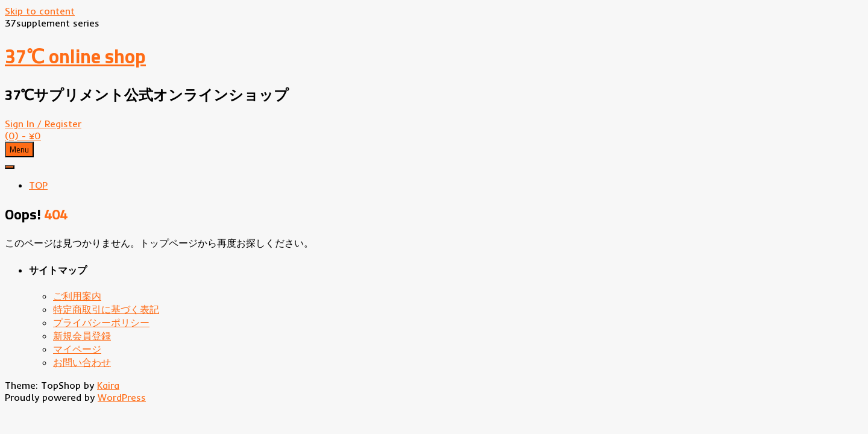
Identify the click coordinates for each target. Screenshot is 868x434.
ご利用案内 (77, 296)
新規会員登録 (82, 336)
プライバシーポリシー (101, 322)
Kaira (108, 385)
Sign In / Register (43, 124)
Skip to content (40, 11)
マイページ (77, 349)
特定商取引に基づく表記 (106, 309)
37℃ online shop (75, 56)
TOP (38, 185)
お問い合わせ (82, 362)
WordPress (122, 397)
